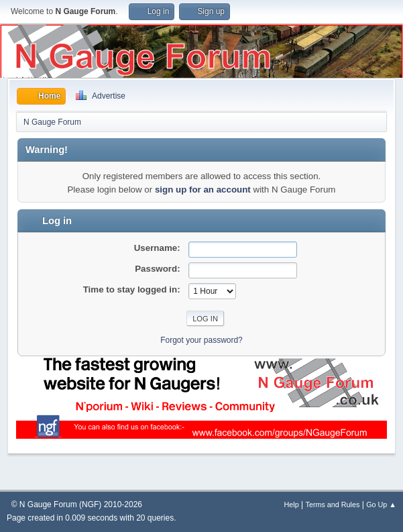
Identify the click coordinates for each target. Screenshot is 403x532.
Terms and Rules (333, 504)
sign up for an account (203, 190)
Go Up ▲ (381, 504)
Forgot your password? (201, 340)
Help (292, 504)
